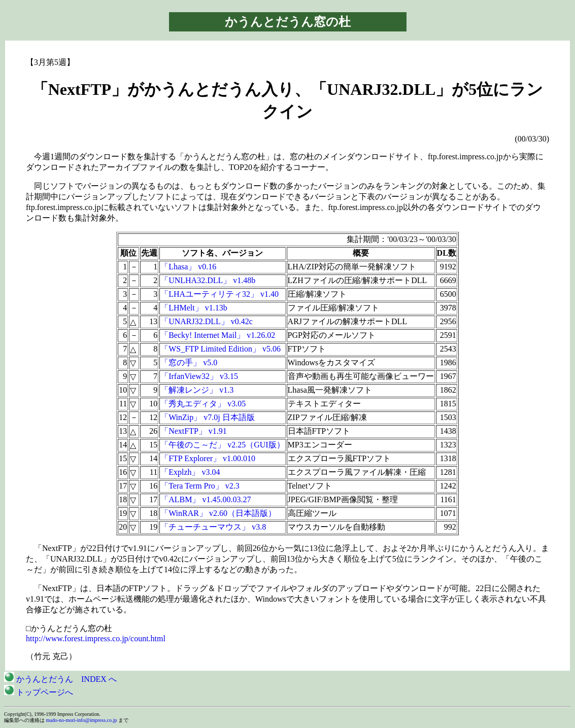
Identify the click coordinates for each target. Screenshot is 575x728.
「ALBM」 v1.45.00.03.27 (206, 499)
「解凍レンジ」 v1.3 (197, 390)
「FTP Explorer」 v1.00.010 (208, 458)
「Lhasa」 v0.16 (188, 267)
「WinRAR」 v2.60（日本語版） (218, 513)
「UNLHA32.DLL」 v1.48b (208, 280)
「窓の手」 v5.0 (189, 362)
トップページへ (39, 692)
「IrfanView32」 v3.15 (199, 376)
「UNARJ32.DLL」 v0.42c (207, 321)
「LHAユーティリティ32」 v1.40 (219, 294)
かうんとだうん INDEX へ (60, 679)
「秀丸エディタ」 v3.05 (203, 404)
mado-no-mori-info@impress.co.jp (82, 720)
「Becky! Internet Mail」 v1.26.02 (218, 335)
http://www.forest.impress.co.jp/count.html (96, 638)
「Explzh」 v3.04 (190, 472)
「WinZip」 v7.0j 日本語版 (208, 417)
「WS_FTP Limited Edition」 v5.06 (221, 349)
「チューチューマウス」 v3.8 (213, 527)
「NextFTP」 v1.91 (194, 431)
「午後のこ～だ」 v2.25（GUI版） (222, 445)
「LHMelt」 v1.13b (194, 308)
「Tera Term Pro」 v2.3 (200, 486)
